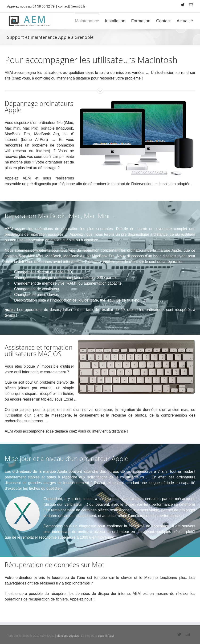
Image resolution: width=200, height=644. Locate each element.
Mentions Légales (68, 636)
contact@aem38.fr (72, 6)
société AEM (106, 636)
